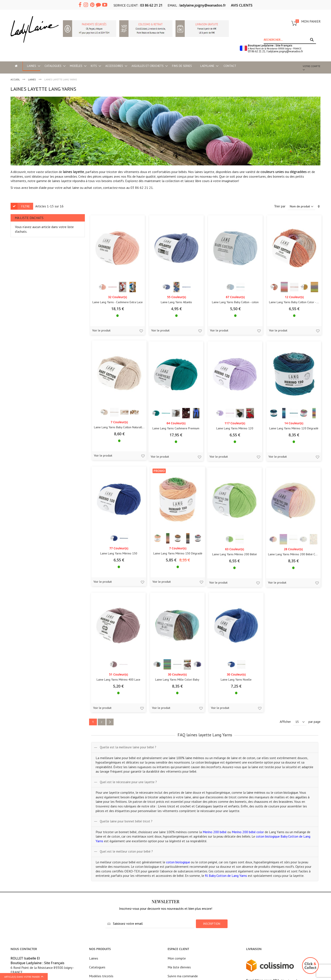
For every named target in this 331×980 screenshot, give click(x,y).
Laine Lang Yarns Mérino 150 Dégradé (292, 440)
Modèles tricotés (101, 849)
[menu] (152, 66)
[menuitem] (31, 66)
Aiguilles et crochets (104, 866)
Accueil (15, 79)
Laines (94, 831)
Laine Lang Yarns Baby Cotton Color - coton (229, 308)
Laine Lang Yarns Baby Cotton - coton (166, 308)
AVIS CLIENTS (242, 5)
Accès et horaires (23, 892)
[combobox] (290, 40)
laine (76, 188)
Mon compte (177, 831)
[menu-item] (16, 66)
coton (97, 188)
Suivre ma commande (183, 849)
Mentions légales (180, 857)
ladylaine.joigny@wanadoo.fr (203, 5)
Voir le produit (23, 336)
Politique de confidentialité (187, 875)
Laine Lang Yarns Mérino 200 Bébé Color (104, 571)
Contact (173, 892)
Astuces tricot (99, 892)
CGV (171, 884)
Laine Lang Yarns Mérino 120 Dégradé (167, 440)
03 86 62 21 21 (151, 5)
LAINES (32, 79)
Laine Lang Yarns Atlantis (104, 308)
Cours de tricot (21, 901)
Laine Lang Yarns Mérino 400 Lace (166, 571)
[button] (67, 337)
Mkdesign (314, 944)
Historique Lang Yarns (104, 884)
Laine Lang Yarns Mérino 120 (104, 440)
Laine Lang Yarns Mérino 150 (229, 440)
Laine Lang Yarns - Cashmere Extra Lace (41, 308)
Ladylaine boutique (24, 883)
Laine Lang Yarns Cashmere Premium (41, 440)
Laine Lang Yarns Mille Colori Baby (229, 571)
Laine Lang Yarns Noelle (292, 571)
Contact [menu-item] (230, 66)
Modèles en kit (100, 857)
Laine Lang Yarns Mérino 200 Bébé (41, 571)
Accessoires (97, 875)
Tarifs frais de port (181, 866)
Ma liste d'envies (179, 840)
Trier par (280, 206)
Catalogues (97, 840)
